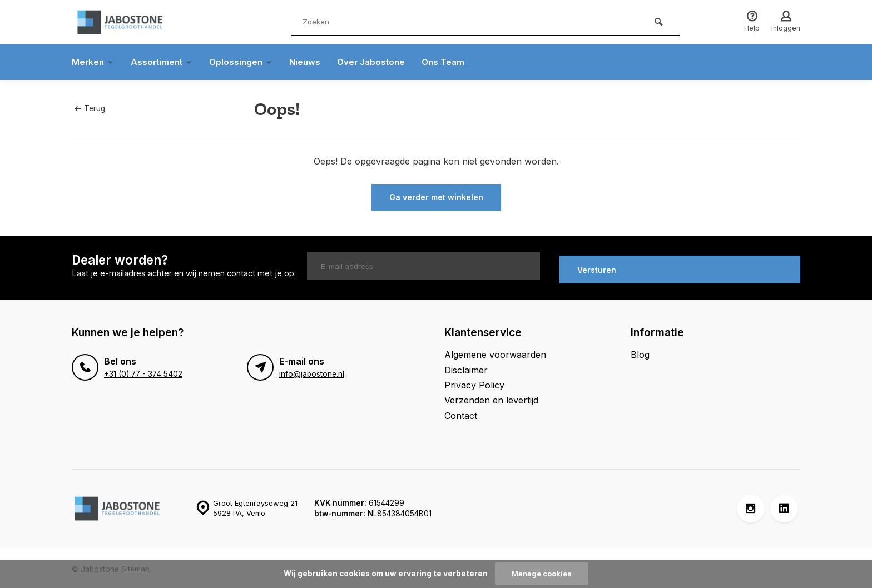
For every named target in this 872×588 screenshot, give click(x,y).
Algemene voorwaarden (495, 351)
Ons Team (454, 62)
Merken (94, 62)
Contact (461, 412)
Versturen (597, 266)
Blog (640, 351)
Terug (90, 108)
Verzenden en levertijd (491, 397)
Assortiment (165, 62)
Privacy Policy (474, 382)
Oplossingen (246, 62)
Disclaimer (466, 366)
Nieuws (312, 62)
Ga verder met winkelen (436, 197)
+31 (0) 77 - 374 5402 (142, 371)
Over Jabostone (380, 62)
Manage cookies (542, 574)
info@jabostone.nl (311, 371)
